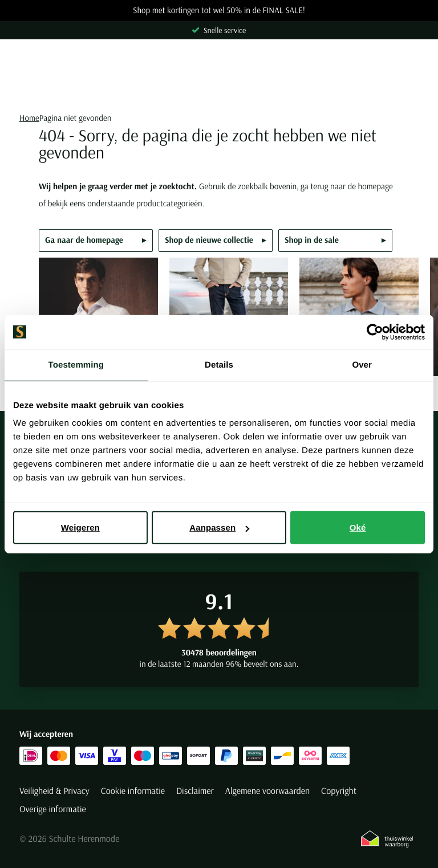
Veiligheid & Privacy (54, 791)
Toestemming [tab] (76, 364)
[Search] (219, 89)
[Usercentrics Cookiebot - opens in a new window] (375, 332)
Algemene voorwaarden (267, 791)
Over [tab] (362, 364)
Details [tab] (219, 364)
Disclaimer (195, 791)
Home (29, 118)
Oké (358, 527)
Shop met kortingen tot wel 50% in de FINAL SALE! (219, 11)
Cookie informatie (133, 791)
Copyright (339, 791)
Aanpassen (219, 527)
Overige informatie (53, 809)
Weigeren (80, 527)
